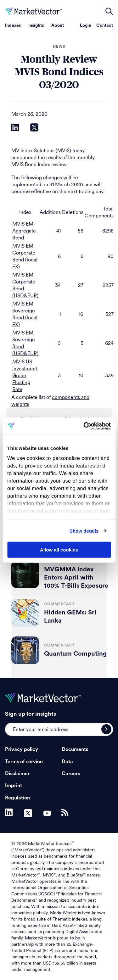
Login (86, 25)
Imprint (14, 786)
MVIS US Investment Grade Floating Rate (25, 375)
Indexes (13, 25)
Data (67, 762)
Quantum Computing (75, 654)
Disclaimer (17, 774)
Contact (105, 25)
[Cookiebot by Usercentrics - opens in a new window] (84, 426)
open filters (109, 11)
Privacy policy (22, 749)
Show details (84, 531)
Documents (75, 749)
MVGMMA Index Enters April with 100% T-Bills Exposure (76, 578)
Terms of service (24, 762)
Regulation (17, 798)
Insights (36, 25)
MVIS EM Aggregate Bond (24, 231)
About (58, 25)
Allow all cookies (59, 550)
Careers (71, 774)
